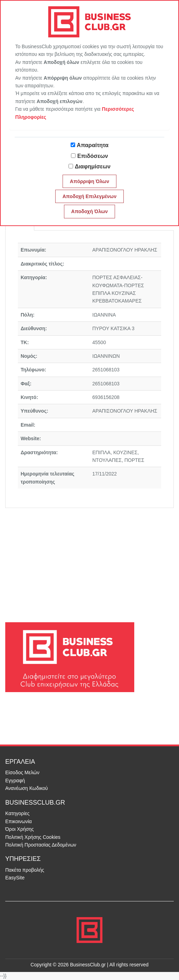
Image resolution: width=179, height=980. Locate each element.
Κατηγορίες (17, 813)
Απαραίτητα (93, 145)
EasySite (15, 878)
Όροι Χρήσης (20, 829)
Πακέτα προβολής (25, 870)
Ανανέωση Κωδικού (27, 788)
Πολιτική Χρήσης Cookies (33, 837)
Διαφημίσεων (93, 166)
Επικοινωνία (19, 821)
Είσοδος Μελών (22, 772)
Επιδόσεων (93, 156)
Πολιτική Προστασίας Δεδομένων (41, 845)
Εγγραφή (15, 781)
